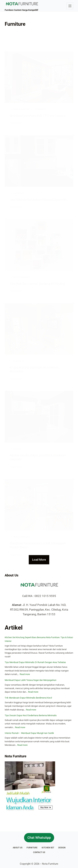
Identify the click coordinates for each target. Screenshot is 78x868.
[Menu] (70, 6)
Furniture (32, 848)
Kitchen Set (48, 848)
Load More (39, 560)
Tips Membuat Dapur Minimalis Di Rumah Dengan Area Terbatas (35, 662)
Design (62, 848)
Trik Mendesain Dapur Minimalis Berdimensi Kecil (28, 698)
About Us (18, 848)
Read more (25, 674)
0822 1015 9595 (45, 596)
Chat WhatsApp (39, 838)
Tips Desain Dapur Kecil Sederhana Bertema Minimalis (31, 715)
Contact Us (39, 852)
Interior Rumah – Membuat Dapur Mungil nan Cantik (29, 733)
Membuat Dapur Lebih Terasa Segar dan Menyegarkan (31, 680)
